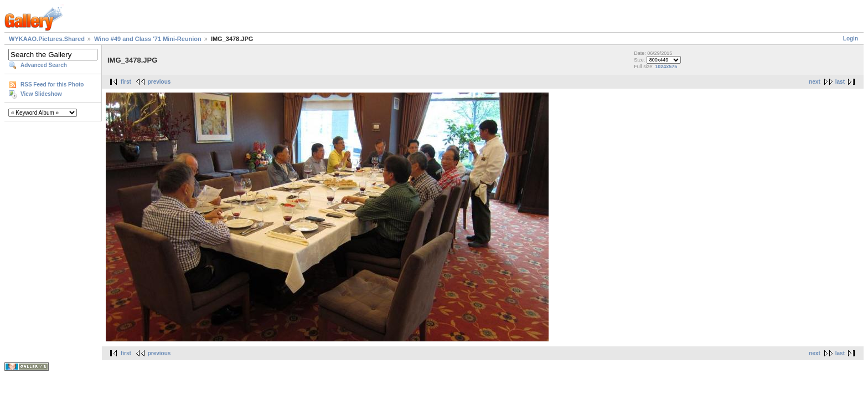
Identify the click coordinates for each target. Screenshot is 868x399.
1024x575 (666, 66)
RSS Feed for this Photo (52, 85)
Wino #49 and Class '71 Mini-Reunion (148, 39)
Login (851, 39)
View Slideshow (41, 94)
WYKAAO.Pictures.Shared (47, 39)
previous (159, 82)
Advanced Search (44, 65)
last (840, 82)
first (126, 82)
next (815, 82)
